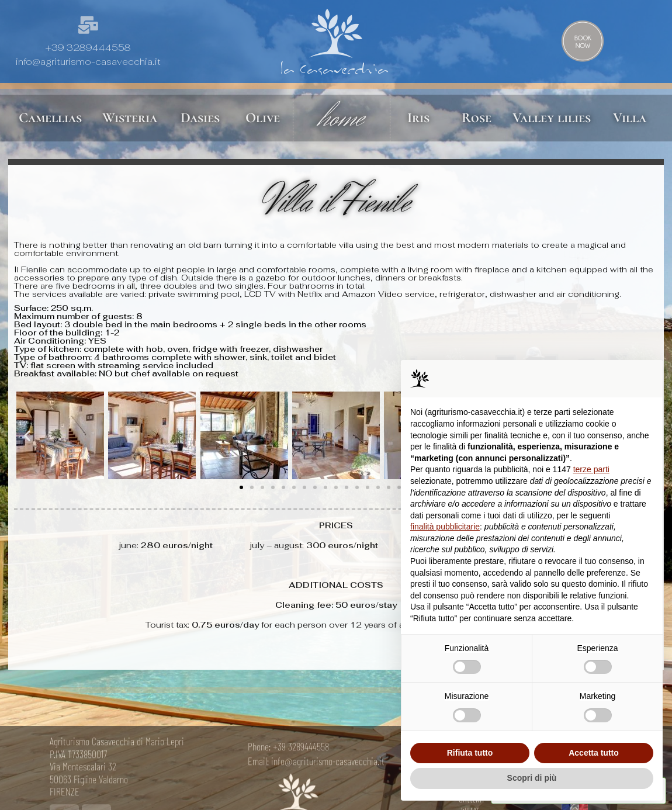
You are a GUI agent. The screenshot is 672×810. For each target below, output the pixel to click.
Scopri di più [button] (532, 778)
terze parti (591, 469)
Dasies (200, 118)
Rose (477, 118)
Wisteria (130, 118)
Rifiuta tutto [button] (470, 753)
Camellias (50, 118)
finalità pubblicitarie (445, 527)
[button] (27, 436)
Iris (418, 118)
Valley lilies (552, 118)
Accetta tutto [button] (594, 753)
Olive (263, 118)
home (341, 118)
